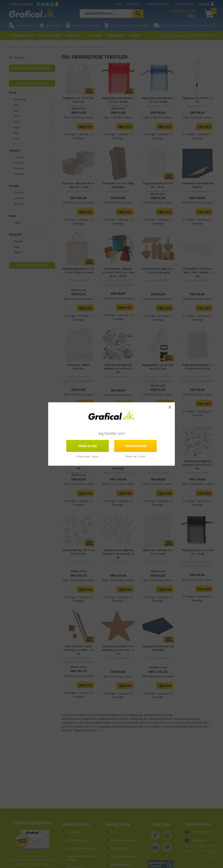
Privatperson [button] (136, 446)
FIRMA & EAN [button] (88, 446)
